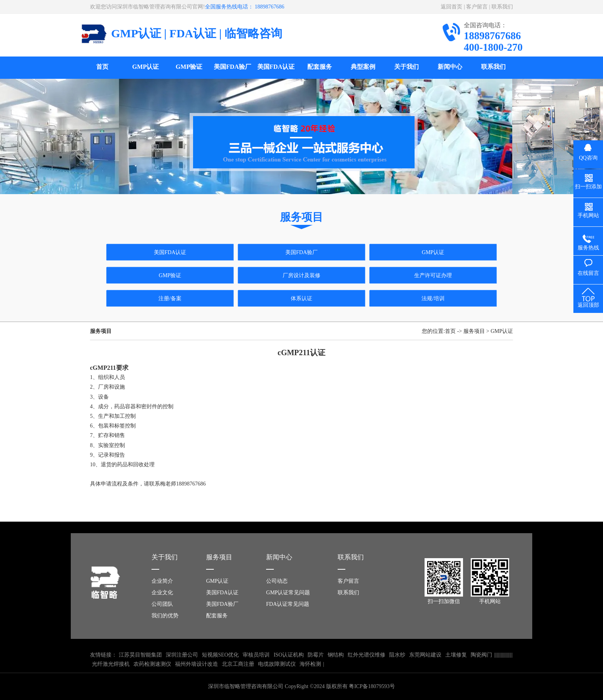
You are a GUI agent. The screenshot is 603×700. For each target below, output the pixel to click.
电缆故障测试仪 (277, 664)
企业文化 (162, 593)
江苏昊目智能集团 (140, 655)
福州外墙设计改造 (197, 664)
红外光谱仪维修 (366, 655)
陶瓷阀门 (481, 655)
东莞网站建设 (425, 655)
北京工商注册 (238, 664)
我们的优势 (165, 616)
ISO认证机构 (289, 655)
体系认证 (301, 298)
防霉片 (316, 655)
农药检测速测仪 (152, 664)
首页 (102, 67)
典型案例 (363, 67)
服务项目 (474, 331)
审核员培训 (256, 655)
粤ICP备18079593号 (372, 686)
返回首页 (451, 7)
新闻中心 (450, 67)
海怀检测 (310, 664)
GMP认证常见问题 (288, 593)
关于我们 (406, 67)
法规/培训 (433, 298)
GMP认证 (146, 67)
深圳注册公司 (182, 655)
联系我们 (502, 7)
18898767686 (191, 484)
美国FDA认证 (276, 67)
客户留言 (477, 7)
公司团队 (162, 604)
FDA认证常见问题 (288, 604)
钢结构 (336, 655)
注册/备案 (170, 298)
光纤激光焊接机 (111, 664)
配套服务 (320, 67)
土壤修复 (456, 655)
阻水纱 (397, 655)
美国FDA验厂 (232, 67)
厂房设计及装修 (301, 275)
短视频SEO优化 (220, 655)
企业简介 (162, 581)
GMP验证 (189, 67)
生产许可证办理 (433, 275)
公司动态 (277, 581)
